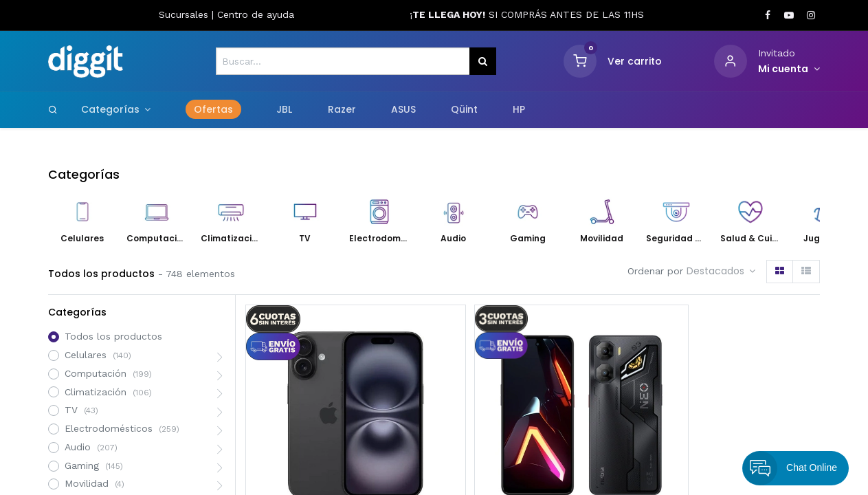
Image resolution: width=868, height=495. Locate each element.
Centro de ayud (253, 14)
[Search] (53, 109)
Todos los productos (113, 336)
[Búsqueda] (483, 61)
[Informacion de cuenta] (789, 69)
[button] (721, 272)
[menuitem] (214, 110)
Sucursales (185, 14)
